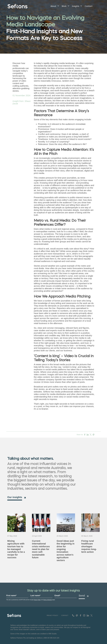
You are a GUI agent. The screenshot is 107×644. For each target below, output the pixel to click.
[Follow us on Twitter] (91, 615)
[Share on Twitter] (91, 435)
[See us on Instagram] (84, 615)
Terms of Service (48, 600)
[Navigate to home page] (18, 6)
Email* (57, 596)
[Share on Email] (94, 435)
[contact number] (73, 615)
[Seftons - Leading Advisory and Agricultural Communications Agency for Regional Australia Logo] (14, 615)
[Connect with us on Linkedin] (88, 615)
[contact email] (77, 615)
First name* (11, 596)
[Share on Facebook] (85, 435)
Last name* (35, 596)
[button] (54, 6)
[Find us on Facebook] (81, 615)
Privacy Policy (37, 600)
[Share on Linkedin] (88, 435)
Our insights (15, 497)
